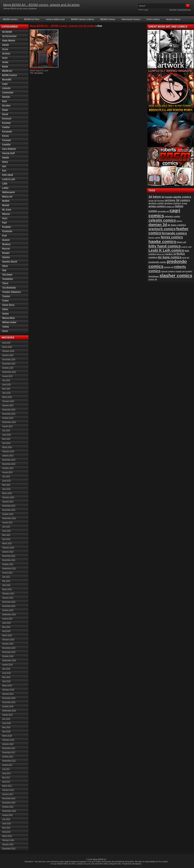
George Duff (8, 153)
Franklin (6, 144)
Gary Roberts (9, 149)
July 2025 (6, 380)
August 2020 (7, 619)
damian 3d (158, 225)
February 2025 (8, 401)
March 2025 (7, 397)
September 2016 (9, 811)
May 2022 (6, 535)
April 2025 (6, 393)
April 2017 (6, 782)
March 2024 (7, 447)
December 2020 (9, 602)
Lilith (5, 183)
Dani (4, 101)
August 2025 (7, 376)
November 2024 (9, 414)
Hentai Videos (173, 19)
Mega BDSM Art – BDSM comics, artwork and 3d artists (41, 5)
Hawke (6, 157)
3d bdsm (155, 197)
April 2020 (6, 631)
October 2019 (8, 656)
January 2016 (8, 844)
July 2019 (6, 669)
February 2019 (8, 690)
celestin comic (172, 216)
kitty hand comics (165, 246)
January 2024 (8, 456)
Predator (7, 227)
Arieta (5, 62)
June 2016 (6, 823)
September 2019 (9, 660)
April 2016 (6, 832)
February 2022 (8, 547)
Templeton (8, 279)
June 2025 (6, 384)
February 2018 (8, 740)
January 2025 (8, 405)
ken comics (39, 73)
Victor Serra (8, 305)
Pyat (4, 236)
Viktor (5, 309)
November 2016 (9, 803)
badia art (171, 207)
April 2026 (6, 343)
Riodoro (6, 244)
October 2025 (8, 368)
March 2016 (7, 836)
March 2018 (7, 736)
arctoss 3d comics (178, 200)
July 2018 (6, 719)
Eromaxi (6, 123)
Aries (5, 58)
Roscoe (6, 249)
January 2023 (8, 502)
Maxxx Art (7, 196)
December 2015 (9, 848)
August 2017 (7, 765)
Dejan (5, 110)
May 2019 (6, 677)
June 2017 (6, 773)
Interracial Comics (131, 19)
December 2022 (9, 506)
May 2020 (6, 627)
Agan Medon (9, 40)
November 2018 (9, 702)
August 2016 (7, 815)
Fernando (7, 131)
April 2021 (6, 585)
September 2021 (9, 568)
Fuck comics (153, 19)
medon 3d (171, 254)
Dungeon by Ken (37, 68)
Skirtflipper (154, 276)
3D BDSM (7, 32)
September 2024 (9, 422)
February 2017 (8, 790)
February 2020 (8, 639)
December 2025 (9, 359)
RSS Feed (173, 10)
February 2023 (8, 497)
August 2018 (7, 715)
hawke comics (162, 242)
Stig (4, 270)
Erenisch (7, 118)
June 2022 (6, 531)
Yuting (5, 327)
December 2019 (9, 648)
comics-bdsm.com (55, 19)
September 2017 (9, 761)
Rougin (6, 253)
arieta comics (157, 206)
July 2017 (6, 769)
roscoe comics (168, 271)
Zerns (5, 331)
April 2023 (6, 489)
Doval (5, 114)
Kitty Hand (8, 175)
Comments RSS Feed (184, 10)
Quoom (6, 240)
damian (179, 221)
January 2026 (8, 355)
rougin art (180, 271)
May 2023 (6, 485)
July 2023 (6, 476)
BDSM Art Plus (32, 19)
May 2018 (6, 727)
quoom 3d (169, 267)
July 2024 (6, 430)
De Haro (6, 105)
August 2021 (7, 573)
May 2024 (6, 439)
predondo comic (157, 262)
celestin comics (162, 220)
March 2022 (7, 543)
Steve (5, 266)
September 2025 (9, 372)
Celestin (6, 88)
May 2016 (6, 828)
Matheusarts (9, 192)
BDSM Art (7, 71)
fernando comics (174, 233)
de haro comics (177, 225)
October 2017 (8, 757)
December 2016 (9, 798)
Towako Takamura (11, 292)
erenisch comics (162, 229)
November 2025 (9, 364)
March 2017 (7, 786)
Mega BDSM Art (99, 859)
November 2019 (9, 652)
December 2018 (9, 698)
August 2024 (7, 426)
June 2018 (6, 723)
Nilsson (6, 214)
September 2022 (9, 518)
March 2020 (7, 635)
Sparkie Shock (10, 262)
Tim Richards (9, 288)
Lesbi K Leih (9, 179)
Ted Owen (7, 275)
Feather (6, 127)
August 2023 (7, 472)
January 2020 (8, 644)
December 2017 (9, 748)
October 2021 (8, 564)
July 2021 (6, 577)
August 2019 (7, 665)
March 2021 (7, 589)
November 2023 (9, 464)
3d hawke (167, 197)
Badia (5, 66)
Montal (6, 205)
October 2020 (8, 610)
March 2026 (7, 347)
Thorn (5, 283)
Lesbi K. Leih (186, 247)
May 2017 (6, 777)
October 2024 (8, 418)
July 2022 (6, 527)
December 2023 (9, 460)
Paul (4, 222)
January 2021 (8, 598)
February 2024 (8, 451)
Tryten (5, 301)
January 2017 (8, 794)
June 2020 (6, 623)
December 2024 (9, 410)
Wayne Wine (9, 318)
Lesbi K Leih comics (166, 250)
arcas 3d (153, 201)
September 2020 (9, 614)
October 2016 (8, 807)
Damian (6, 97)
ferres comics (172, 237)
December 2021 (9, 556)
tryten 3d (153, 279)
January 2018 (8, 744)
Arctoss (6, 53)
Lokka (5, 188)
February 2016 (8, 840)
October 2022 (8, 514)
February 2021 (8, 593)
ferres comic (154, 238)
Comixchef (8, 92)
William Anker (9, 322)
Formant (6, 140)
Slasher (6, 257)
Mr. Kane (7, 209)
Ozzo (5, 218)
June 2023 (6, 481)
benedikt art (163, 211)
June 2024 (6, 435)
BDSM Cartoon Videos (83, 19)
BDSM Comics (11, 19)
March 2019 (7, 685)
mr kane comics (170, 257)
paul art (186, 258)
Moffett (6, 201)
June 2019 (6, 673)
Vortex (5, 314)
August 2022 (7, 522)
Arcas (5, 49)
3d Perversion (9, 36)
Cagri (5, 84)
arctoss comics (173, 203)
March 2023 (7, 493)
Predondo (7, 231)
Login (146, 10)
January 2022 (8, 552)
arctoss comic (156, 203)
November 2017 (9, 752)
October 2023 (8, 468)
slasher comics (176, 276)
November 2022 (9, 510)
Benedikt (7, 79)
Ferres (5, 136)
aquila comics (182, 197)
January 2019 (8, 694)
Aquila (5, 45)
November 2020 (9, 606)
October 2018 (8, 706)
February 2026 (8, 351)
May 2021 (6, 581)
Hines (5, 162)
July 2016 (6, 819)
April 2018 (6, 731)
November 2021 (9, 560)
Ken (4, 170)
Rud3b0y (189, 271)
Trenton (6, 296)
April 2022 (6, 539)
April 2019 (6, 681)
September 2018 (9, 711)
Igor (4, 166)
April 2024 (6, 443)
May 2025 (6, 389)
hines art (181, 242)
